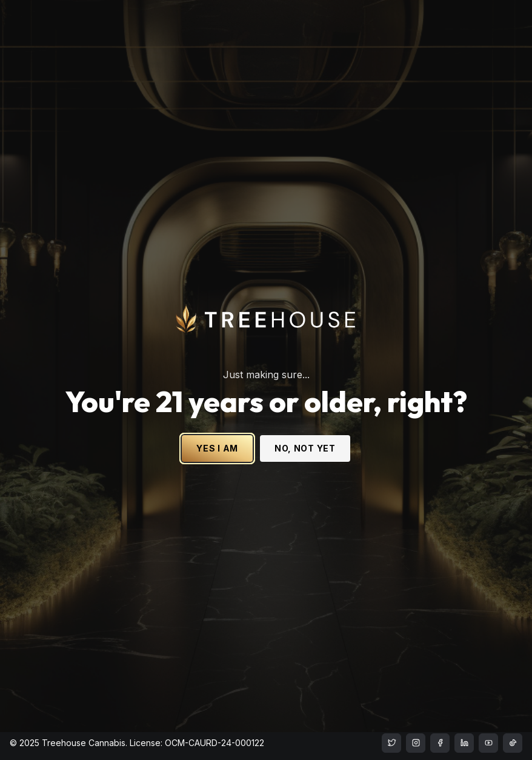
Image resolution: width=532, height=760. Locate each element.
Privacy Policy (433, 694)
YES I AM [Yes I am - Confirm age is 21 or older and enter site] (217, 426)
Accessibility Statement (290, 694)
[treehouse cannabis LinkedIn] (464, 743)
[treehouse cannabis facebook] (440, 743)
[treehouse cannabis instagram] (391, 743)
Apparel (26, 703)
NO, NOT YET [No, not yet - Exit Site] (305, 426)
